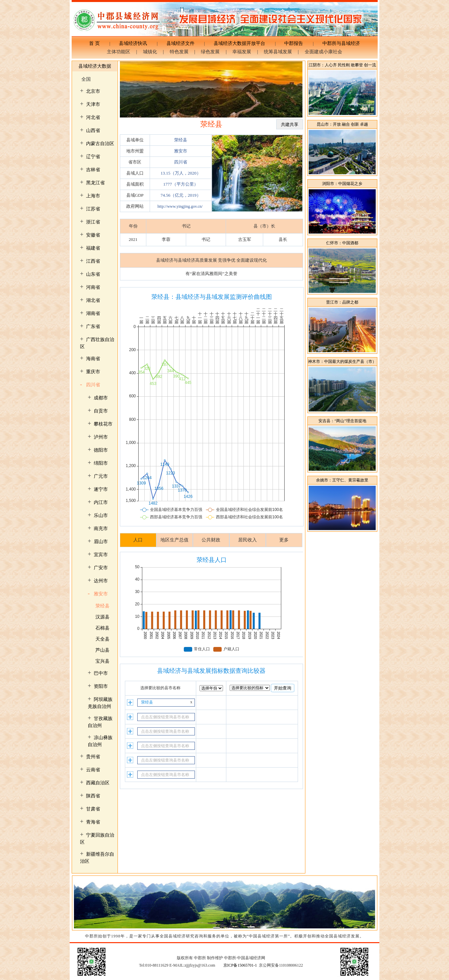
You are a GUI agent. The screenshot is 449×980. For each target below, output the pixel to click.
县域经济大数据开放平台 (239, 43)
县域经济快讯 (133, 43)
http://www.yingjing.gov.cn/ (180, 206)
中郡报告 (294, 43)
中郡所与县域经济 (339, 43)
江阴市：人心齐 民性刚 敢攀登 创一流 (342, 65)
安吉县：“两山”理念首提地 (342, 421)
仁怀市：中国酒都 (342, 243)
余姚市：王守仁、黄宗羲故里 (342, 480)
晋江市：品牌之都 (342, 302)
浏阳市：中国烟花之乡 (342, 184)
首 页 (97, 43)
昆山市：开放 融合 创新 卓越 (342, 124)
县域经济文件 (180, 43)
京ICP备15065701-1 (240, 965)
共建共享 (290, 124)
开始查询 (283, 688)
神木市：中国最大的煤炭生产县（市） (342, 362)
